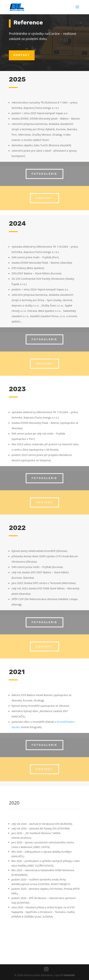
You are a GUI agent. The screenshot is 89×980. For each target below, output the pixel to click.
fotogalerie (45, 170)
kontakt (22, 55)
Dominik (69, 975)
